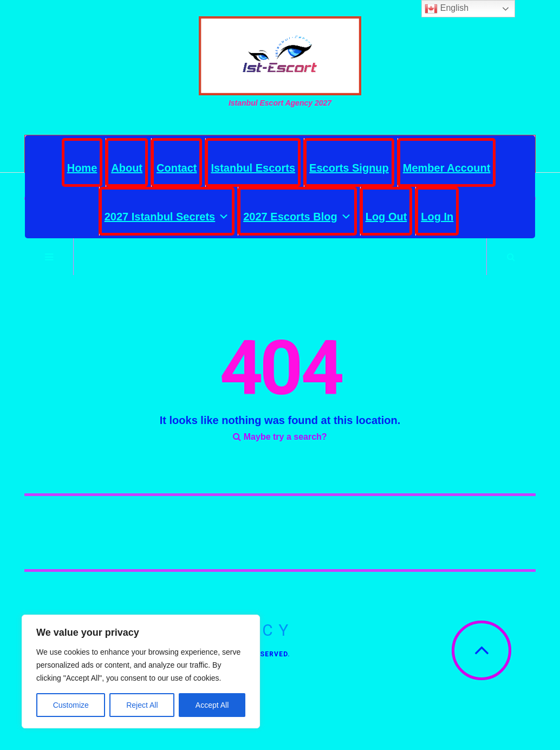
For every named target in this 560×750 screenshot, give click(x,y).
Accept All (212, 705)
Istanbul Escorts (253, 168)
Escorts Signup (349, 168)
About (127, 168)
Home (82, 168)
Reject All (142, 705)
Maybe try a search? (280, 437)
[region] (141, 671)
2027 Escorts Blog (297, 214)
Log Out (386, 217)
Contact (177, 168)
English (447, 9)
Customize (71, 705)
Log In (437, 217)
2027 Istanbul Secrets (167, 214)
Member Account (447, 168)
